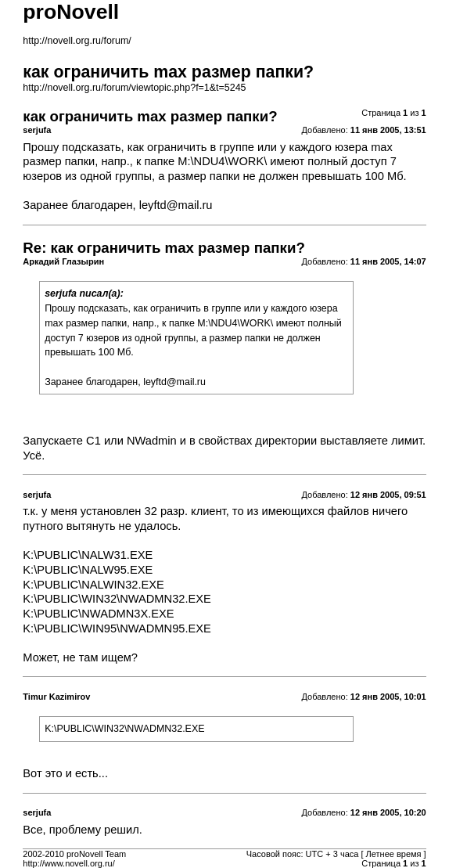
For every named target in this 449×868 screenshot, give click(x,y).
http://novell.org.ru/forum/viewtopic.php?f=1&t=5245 (134, 88)
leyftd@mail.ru (176, 205)
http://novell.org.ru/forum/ (77, 41)
